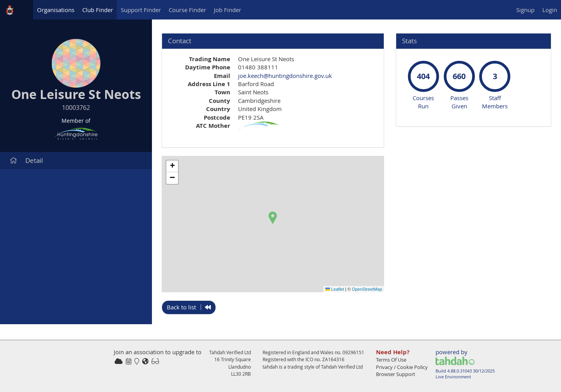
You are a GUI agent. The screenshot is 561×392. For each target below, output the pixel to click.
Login (550, 10)
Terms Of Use (391, 360)
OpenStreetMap (367, 289)
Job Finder (228, 10)
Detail (26, 160)
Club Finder (98, 10)
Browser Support (396, 374)
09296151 (353, 352)
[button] (273, 218)
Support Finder (141, 10)
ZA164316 (333, 359)
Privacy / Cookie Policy (402, 367)
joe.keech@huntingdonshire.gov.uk (285, 76)
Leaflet (335, 289)
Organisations (56, 10)
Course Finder (187, 10)
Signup (525, 10)
